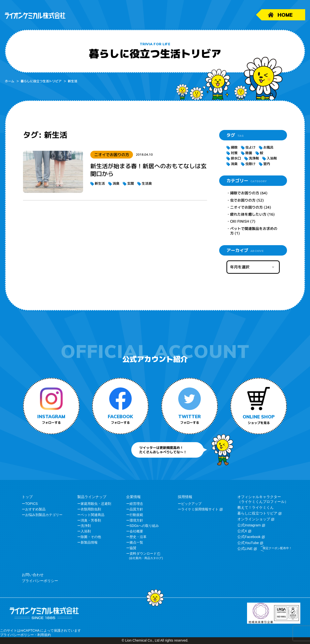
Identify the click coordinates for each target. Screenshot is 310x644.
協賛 (133, 548)
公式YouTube (248, 543)
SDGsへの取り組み (144, 526)
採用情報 (185, 497)
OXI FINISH (240, 221)
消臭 (116, 183)
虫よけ (250, 147)
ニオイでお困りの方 (246, 207)
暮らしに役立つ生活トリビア (41, 81)
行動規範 (136, 515)
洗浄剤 (254, 158)
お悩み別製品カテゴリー (44, 515)
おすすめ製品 (35, 509)
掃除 (234, 147)
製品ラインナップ (92, 497)
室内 (267, 164)
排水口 (236, 158)
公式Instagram (249, 525)
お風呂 (268, 147)
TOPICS (31, 504)
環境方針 (136, 520)
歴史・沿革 (138, 537)
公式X (242, 531)
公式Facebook (249, 537)
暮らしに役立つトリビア (257, 513)
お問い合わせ (33, 575)
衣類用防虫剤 (91, 509)
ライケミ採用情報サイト (200, 509)
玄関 (131, 183)
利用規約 (44, 635)
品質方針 (136, 509)
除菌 (249, 153)
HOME (285, 15)
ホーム (10, 81)
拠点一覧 (136, 542)
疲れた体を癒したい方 (248, 214)
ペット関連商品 (93, 515)
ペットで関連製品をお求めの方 (254, 231)
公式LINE (245, 549)
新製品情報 (89, 542)
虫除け (250, 164)
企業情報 (133, 497)
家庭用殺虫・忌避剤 (96, 504)
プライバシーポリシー (40, 581)
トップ (27, 497)
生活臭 (147, 183)
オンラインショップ (254, 519)
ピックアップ (191, 504)
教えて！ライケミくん (256, 507)
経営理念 (136, 504)
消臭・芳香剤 (91, 520)
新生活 (100, 183)
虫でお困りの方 (243, 200)
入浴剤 (272, 158)
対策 (234, 153)
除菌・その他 (91, 537)
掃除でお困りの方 (245, 193)
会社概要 (136, 531)
